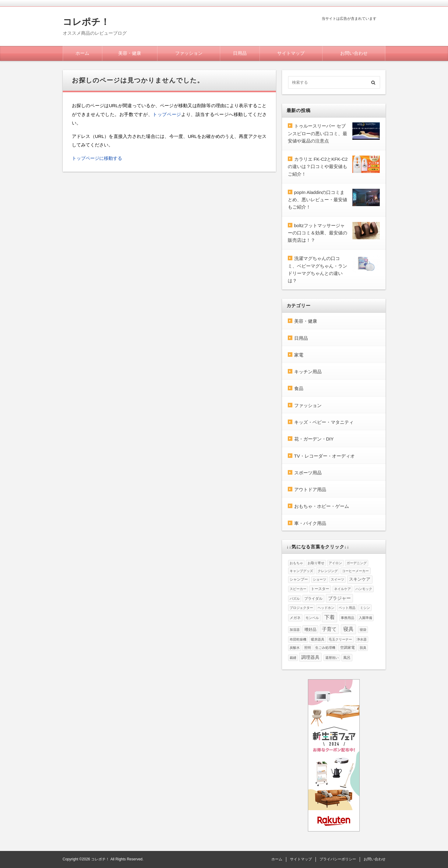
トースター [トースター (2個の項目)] (320, 589)
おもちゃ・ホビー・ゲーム (322, 506)
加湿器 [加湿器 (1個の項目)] (295, 630)
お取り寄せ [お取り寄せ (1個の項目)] (316, 563)
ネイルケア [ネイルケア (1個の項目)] (342, 589)
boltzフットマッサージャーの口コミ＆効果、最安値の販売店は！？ (317, 233)
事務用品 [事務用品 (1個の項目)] (347, 618)
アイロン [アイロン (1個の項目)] (335, 563)
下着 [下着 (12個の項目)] (330, 617)
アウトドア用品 (310, 489)
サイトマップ (291, 53)
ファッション (189, 53)
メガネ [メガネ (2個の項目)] (295, 618)
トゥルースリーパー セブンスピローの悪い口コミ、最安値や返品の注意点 (317, 133)
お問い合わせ (354, 53)
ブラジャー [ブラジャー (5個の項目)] (339, 598)
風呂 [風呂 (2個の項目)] (347, 658)
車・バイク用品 (310, 523)
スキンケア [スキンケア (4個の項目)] (360, 579)
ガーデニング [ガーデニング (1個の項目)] (357, 563)
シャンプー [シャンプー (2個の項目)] (299, 579)
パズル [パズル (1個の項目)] (295, 599)
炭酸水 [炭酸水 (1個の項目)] (295, 648)
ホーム (82, 53)
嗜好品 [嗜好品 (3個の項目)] (310, 629)
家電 (299, 355)
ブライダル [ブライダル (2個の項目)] (313, 599)
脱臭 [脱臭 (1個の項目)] (363, 648)
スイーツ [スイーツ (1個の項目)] (337, 579)
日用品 (240, 53)
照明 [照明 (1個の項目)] (308, 648)
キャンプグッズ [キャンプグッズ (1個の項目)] (301, 571)
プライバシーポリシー (338, 859)
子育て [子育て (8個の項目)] (329, 629)
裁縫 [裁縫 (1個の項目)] (293, 658)
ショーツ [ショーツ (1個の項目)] (319, 579)
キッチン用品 (308, 372)
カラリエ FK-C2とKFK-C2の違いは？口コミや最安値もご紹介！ (318, 167)
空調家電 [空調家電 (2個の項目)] (347, 648)
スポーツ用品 (308, 473)
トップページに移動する (97, 158)
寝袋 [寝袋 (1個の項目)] (363, 630)
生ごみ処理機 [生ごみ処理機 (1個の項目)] (325, 648)
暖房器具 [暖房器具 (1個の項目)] (318, 639)
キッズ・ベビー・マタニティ (324, 422)
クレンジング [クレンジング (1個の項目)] (328, 571)
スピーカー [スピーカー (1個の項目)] (298, 589)
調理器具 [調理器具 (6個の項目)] (310, 657)
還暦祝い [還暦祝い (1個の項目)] (332, 658)
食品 (299, 388)
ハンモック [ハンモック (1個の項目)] (364, 589)
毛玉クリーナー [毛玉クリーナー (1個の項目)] (340, 639)
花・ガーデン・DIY (314, 439)
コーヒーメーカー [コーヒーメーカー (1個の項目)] (355, 571)
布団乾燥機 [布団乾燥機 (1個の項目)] (298, 639)
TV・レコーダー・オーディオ (325, 456)
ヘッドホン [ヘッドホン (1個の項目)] (326, 608)
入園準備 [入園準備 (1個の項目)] (365, 618)
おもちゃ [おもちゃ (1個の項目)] (296, 563)
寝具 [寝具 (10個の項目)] (348, 629)
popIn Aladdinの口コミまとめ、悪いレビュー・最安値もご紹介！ (317, 200)
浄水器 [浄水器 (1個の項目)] (362, 639)
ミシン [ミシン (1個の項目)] (365, 608)
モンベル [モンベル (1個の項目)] (312, 618)
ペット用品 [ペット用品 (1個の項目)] (347, 608)
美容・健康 (130, 53)
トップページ (167, 114)
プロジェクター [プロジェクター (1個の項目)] (301, 608)
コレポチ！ (86, 22)
